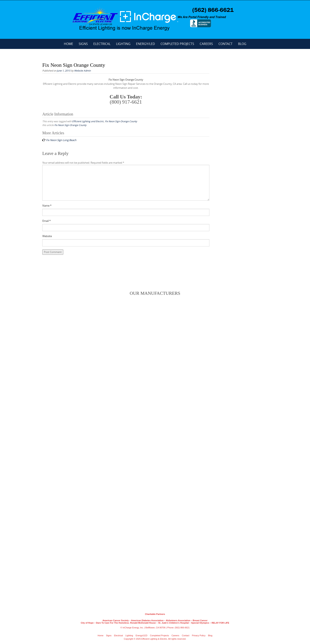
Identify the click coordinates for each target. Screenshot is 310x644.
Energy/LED (146, 44)
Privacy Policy (199, 635)
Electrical (102, 44)
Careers (206, 44)
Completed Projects (177, 44)
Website (47, 236)
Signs (83, 44)
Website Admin (82, 71)
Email (46, 221)
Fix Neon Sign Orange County (121, 121)
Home (69, 44)
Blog (242, 44)
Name (47, 206)
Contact (225, 44)
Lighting (123, 44)
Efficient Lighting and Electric (88, 121)
